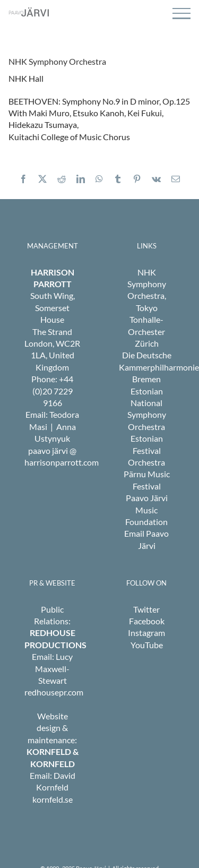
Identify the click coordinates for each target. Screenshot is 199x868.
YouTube (147, 645)
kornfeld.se (53, 799)
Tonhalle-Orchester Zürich (146, 331)
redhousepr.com (54, 692)
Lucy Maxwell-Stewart (54, 668)
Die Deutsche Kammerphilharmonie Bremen (159, 367)
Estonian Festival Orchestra (146, 450)
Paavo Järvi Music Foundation (146, 510)
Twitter (146, 609)
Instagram (146, 633)
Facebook (147, 621)
